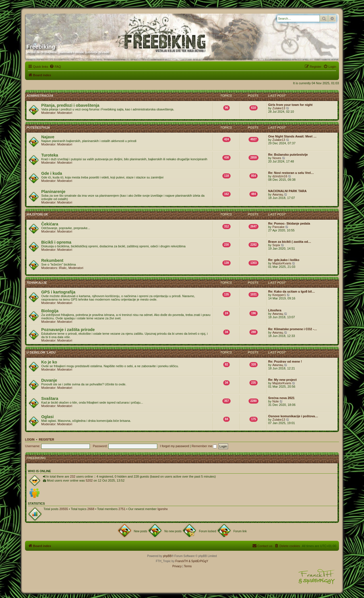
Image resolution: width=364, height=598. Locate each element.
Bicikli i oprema (56, 242)
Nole (276, 401)
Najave (48, 137)
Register (47, 439)
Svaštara (50, 398)
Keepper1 (279, 295)
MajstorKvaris (282, 263)
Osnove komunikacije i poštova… (293, 416)
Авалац (278, 194)
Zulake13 (279, 108)
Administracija (40, 96)
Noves (277, 158)
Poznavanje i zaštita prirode (68, 330)
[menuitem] (55, 67)
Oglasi (47, 417)
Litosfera (275, 310)
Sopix (276, 245)
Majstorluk (37, 214)
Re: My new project (282, 380)
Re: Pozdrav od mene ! (285, 361)
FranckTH (181, 561)
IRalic (63, 268)
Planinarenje (53, 192)
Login (30, 439)
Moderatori (65, 113)
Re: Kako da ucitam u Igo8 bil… (291, 291)
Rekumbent (52, 260)
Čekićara (50, 224)
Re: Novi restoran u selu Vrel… (291, 173)
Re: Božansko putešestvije (288, 155)
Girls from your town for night (290, 105)
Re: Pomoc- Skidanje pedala (289, 223)
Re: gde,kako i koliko (284, 260)
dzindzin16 (280, 176)
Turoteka (50, 155)
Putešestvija (38, 128)
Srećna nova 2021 (281, 398)
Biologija (50, 311)
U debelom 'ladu (41, 352)
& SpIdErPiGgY (198, 561)
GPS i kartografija (58, 292)
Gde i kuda (52, 173)
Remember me (204, 446)
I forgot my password (175, 446)
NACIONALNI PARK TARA (287, 191)
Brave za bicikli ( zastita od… (290, 242)
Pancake (279, 227)
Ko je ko (49, 362)
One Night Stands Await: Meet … (292, 136)
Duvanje (49, 380)
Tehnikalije (37, 283)
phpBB (167, 556)
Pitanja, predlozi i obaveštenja (70, 105)
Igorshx (163, 509)
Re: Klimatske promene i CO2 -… (293, 329)
